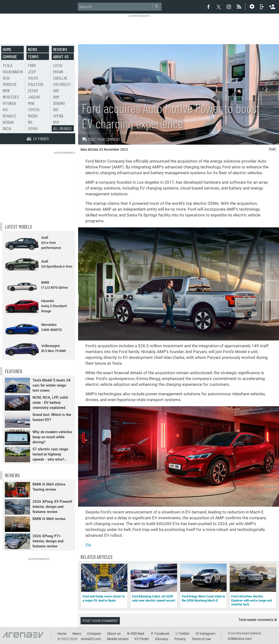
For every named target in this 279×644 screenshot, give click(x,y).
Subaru (59, 103)
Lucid (58, 65)
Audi (6, 78)
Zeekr (33, 91)
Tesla (8, 65)
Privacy (180, 639)
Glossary (162, 639)
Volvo (33, 78)
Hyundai (9, 103)
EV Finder (142, 639)
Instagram (207, 634)
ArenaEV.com (91, 639)
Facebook (162, 634)
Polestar (36, 84)
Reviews (60, 49)
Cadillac (60, 78)
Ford (32, 65)
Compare (10, 57)
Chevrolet (62, 84)
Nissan (8, 122)
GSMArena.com (240, 639)
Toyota (34, 109)
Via (88, 545)
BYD (56, 122)
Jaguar (34, 97)
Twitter (184, 634)
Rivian (58, 72)
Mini (31, 103)
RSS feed (137, 634)
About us (61, 57)
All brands (62, 128)
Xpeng (58, 116)
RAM (56, 97)
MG (30, 122)
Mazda (33, 116)
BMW (6, 91)
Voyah (33, 128)
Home (7, 49)
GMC (56, 91)
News (33, 49)
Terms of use (201, 639)
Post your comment (101, 139)
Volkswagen (13, 72)
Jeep (32, 72)
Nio (56, 109)
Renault (10, 116)
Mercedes (11, 97)
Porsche (10, 84)
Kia (5, 109)
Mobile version (118, 639)
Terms (33, 57)
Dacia (7, 128)
